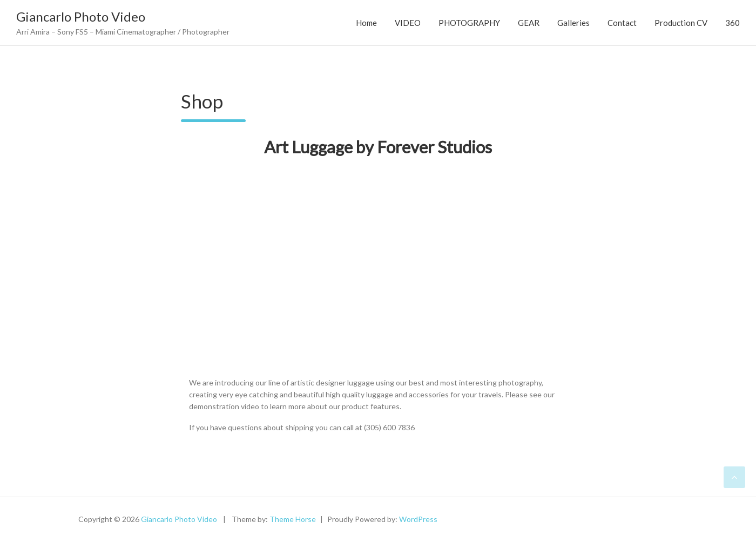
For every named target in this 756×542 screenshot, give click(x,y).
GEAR (529, 23)
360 (733, 23)
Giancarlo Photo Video (81, 16)
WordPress (418, 519)
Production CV (681, 23)
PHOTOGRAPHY (469, 23)
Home (366, 23)
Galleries (573, 23)
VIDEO (408, 23)
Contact (622, 23)
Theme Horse (293, 519)
